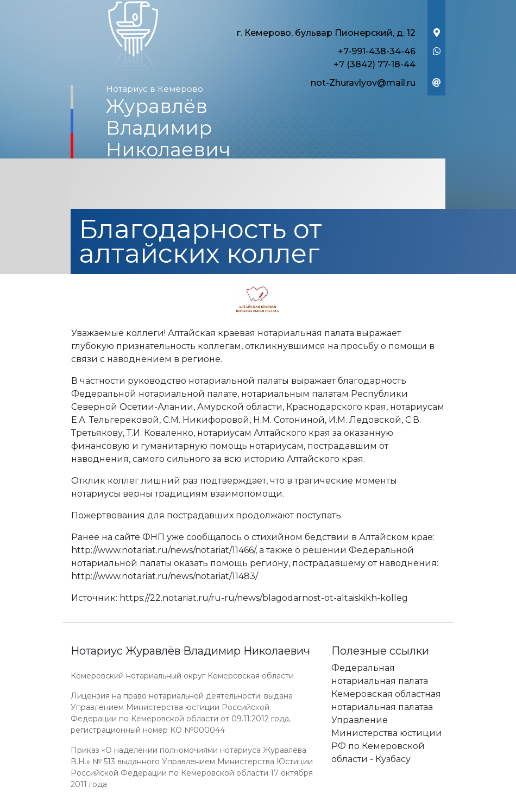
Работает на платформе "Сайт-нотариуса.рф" (361, 806)
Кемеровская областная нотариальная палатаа (386, 700)
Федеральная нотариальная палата (380, 674)
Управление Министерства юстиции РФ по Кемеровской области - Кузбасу (387, 740)
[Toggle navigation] (258, 185)
